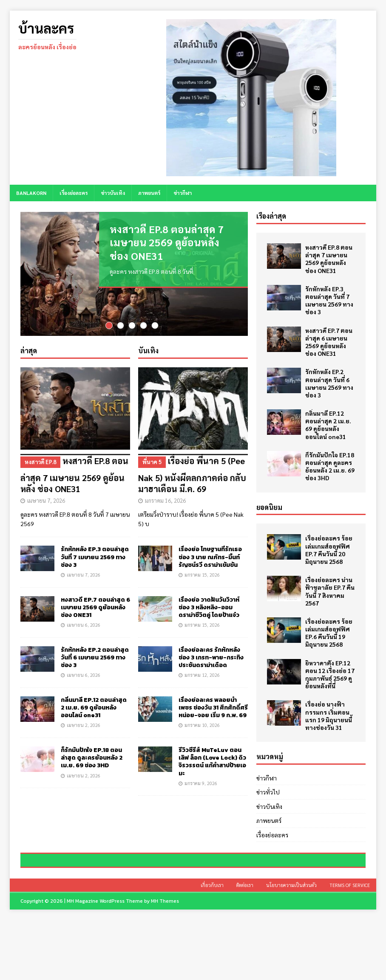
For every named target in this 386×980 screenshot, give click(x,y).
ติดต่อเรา (245, 945)
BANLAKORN (31, 193)
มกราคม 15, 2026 (202, 575)
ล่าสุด (29, 351)
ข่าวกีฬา (183, 193)
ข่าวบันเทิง (113, 193)
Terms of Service (350, 945)
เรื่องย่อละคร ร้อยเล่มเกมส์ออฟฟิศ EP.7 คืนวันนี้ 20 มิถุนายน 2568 (329, 550)
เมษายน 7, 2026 (46, 501)
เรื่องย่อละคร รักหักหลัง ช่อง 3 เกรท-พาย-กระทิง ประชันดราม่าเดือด (211, 658)
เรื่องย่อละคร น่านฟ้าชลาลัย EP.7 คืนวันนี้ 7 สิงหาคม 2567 (330, 591)
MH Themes (165, 961)
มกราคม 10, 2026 (202, 725)
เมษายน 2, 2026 (84, 725)
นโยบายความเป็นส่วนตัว (291, 945)
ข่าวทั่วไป (268, 792)
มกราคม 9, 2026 (201, 784)
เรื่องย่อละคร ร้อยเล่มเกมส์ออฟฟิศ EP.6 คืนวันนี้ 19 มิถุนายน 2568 (329, 633)
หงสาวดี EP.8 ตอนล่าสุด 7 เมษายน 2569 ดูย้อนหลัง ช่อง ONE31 (167, 242)
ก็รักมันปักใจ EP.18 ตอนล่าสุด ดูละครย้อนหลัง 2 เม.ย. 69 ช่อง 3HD (92, 758)
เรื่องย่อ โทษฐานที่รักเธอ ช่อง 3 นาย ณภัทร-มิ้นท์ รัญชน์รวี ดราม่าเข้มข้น (210, 557)
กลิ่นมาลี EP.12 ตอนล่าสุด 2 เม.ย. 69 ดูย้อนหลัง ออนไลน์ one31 (94, 708)
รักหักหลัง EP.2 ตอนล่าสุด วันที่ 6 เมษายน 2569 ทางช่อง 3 (95, 658)
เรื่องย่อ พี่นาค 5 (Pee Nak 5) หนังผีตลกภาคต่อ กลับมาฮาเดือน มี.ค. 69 (193, 475)
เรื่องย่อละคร (74, 193)
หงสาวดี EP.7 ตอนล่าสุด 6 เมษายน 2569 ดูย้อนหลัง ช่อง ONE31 (95, 607)
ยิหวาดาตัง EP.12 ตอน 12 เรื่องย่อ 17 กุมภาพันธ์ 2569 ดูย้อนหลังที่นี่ (330, 674)
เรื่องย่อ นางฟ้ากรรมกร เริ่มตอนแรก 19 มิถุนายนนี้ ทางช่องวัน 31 (329, 716)
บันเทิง (148, 351)
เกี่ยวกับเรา (212, 945)
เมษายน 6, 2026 (84, 625)
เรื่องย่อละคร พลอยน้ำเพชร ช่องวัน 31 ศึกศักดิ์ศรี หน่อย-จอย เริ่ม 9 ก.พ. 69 (213, 708)
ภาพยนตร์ (149, 193)
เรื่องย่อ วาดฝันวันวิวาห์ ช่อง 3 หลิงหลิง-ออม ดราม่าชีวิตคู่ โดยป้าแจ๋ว (209, 607)
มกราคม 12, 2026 (202, 675)
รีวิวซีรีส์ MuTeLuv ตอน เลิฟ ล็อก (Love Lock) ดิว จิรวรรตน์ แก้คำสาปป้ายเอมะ (212, 762)
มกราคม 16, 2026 (165, 501)
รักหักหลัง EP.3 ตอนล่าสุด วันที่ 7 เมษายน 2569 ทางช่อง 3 (95, 557)
